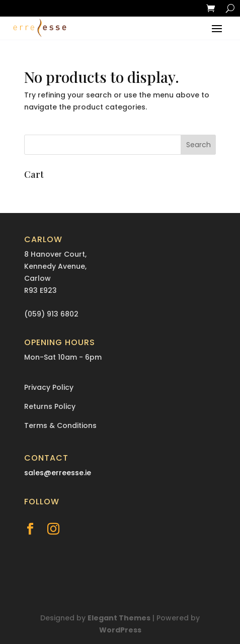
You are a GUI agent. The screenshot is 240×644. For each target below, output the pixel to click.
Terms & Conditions (60, 425)
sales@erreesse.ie (58, 473)
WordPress (120, 630)
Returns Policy (50, 406)
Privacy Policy (49, 387)
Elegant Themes (119, 618)
